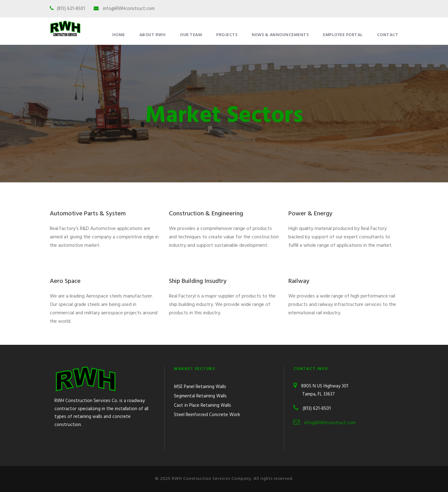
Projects (227, 35)
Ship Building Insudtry (198, 281)
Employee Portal (343, 35)
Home (119, 35)
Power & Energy (310, 214)
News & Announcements (280, 35)
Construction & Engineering (206, 214)
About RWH (153, 35)
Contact (388, 35)
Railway (299, 281)
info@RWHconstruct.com (129, 9)
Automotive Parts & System (88, 214)
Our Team (191, 35)
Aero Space (65, 281)
